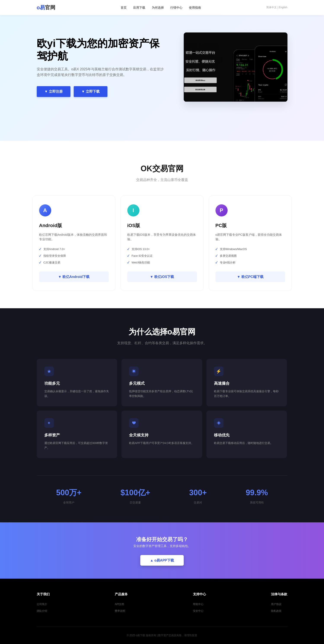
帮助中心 (198, 604)
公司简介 (42, 604)
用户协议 (276, 604)
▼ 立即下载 (91, 91)
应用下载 (139, 8)
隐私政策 (276, 611)
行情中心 (176, 8)
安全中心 (198, 611)
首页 (124, 8)
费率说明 (120, 611)
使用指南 (195, 8)
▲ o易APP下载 (162, 560)
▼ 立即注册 (54, 91)
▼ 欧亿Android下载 (74, 277)
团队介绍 (42, 611)
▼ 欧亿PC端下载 (250, 277)
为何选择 (158, 8)
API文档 (119, 604)
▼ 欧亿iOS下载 (162, 277)
